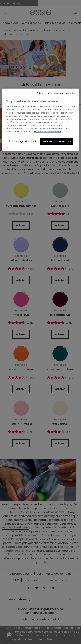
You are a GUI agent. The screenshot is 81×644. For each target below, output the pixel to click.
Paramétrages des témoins (24, 141)
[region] (40, 120)
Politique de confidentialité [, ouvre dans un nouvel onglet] (47, 132)
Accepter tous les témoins (57, 142)
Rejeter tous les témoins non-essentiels (56, 93)
